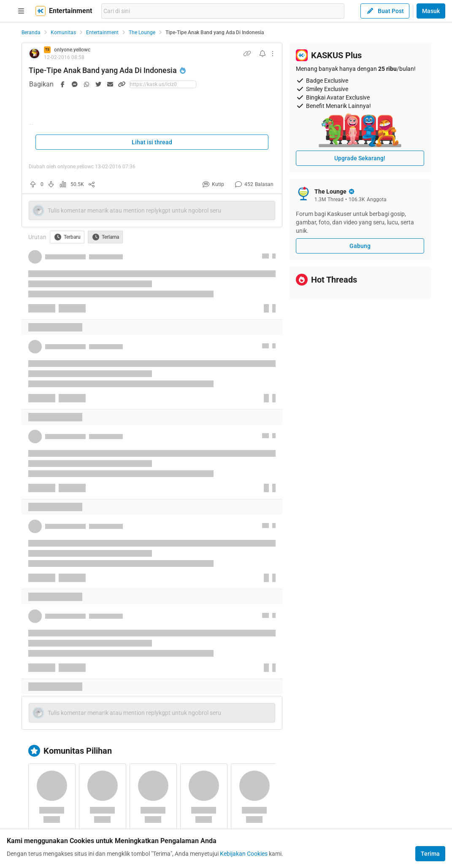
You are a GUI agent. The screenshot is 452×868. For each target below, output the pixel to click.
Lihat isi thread (152, 142)
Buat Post (385, 11)
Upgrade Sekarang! (360, 158)
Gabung (360, 246)
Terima (430, 854)
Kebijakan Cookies (244, 854)
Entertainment (102, 32)
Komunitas (63, 32)
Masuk (431, 11)
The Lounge (142, 32)
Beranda (31, 32)
